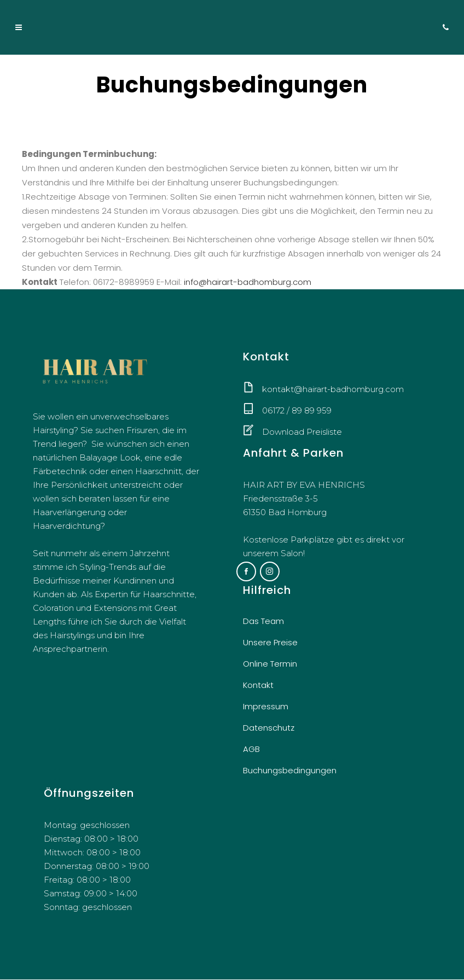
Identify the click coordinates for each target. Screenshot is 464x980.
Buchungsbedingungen (290, 771)
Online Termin (270, 664)
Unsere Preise (270, 643)
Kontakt (258, 686)
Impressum (266, 707)
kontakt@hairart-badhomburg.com (333, 389)
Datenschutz (269, 728)
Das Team (263, 622)
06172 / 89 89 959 (297, 410)
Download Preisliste (302, 432)
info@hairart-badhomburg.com (248, 282)
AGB (251, 749)
